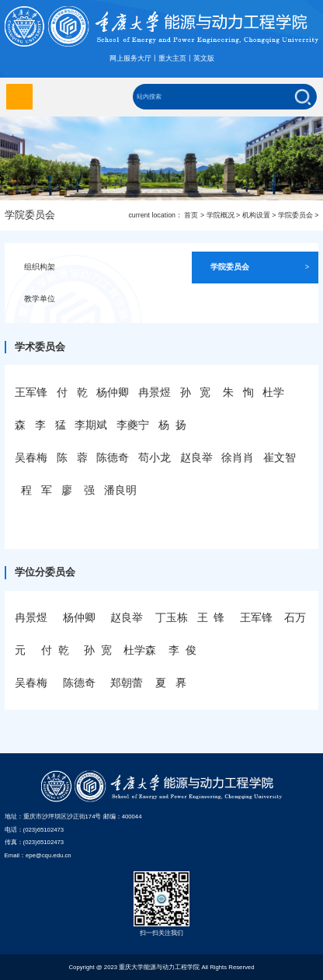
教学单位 (73, 299)
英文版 (204, 58)
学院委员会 (295, 215)
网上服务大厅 (130, 58)
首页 (191, 215)
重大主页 (172, 58)
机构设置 (256, 215)
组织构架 (73, 267)
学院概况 (221, 215)
